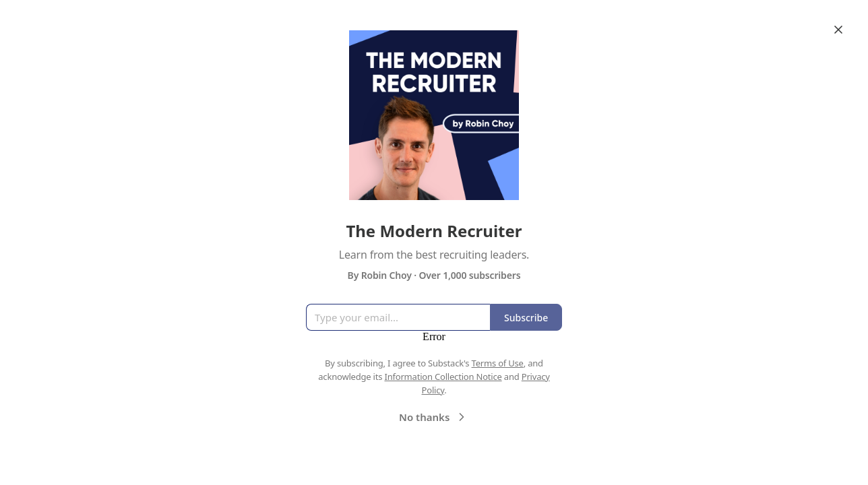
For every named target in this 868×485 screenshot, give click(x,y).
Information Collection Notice (443, 377)
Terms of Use (498, 363)
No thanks (434, 417)
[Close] (838, 30)
